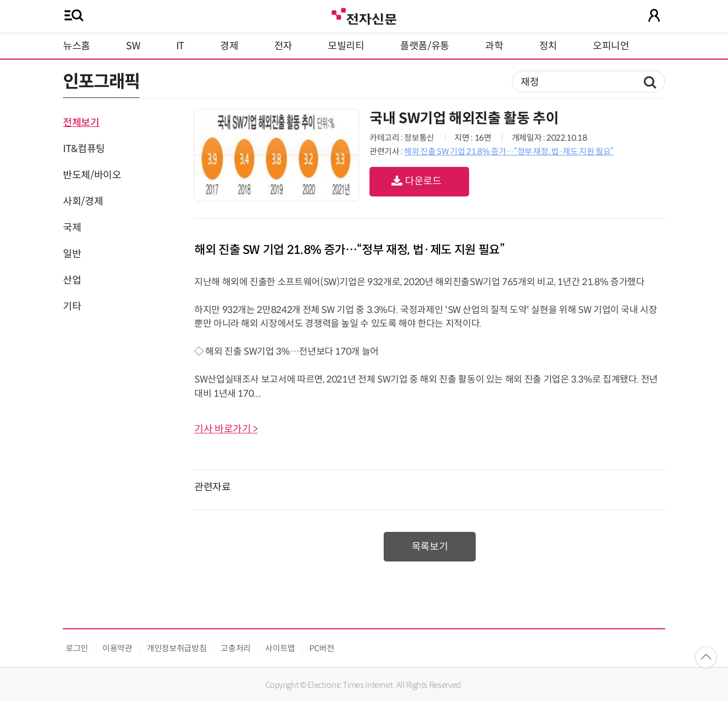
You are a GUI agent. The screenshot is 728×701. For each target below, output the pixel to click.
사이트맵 (280, 648)
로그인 (77, 648)
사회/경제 (83, 201)
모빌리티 (346, 46)
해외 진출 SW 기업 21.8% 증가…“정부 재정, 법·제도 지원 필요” (509, 151)
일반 (72, 254)
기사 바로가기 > (226, 429)
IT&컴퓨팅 (84, 149)
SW (133, 46)
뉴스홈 (77, 46)
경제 (229, 46)
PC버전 (322, 648)
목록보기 (430, 547)
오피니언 (611, 46)
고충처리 (236, 648)
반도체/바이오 (92, 175)
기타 (72, 306)
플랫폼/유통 (425, 46)
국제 (72, 228)
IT (180, 46)
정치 (548, 46)
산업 (72, 280)
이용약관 (117, 648)
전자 (283, 46)
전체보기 (81, 123)
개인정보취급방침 (177, 648)
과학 (494, 46)
